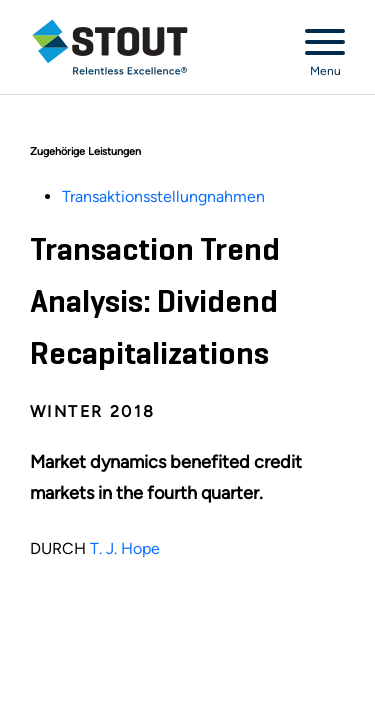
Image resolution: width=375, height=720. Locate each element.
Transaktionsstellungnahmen (163, 196)
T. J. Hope (125, 548)
